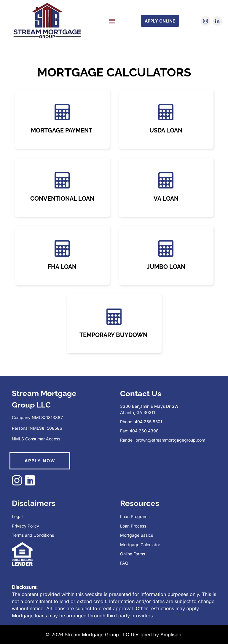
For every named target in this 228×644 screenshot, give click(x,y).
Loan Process (133, 526)
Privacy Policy (25, 526)
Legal (17, 516)
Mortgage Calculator (140, 545)
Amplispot (172, 635)
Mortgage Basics (137, 535)
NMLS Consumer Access (36, 439)
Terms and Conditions (33, 535)
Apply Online (160, 21)
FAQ (124, 563)
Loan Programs (135, 516)
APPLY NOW (40, 461)
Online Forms (133, 554)
